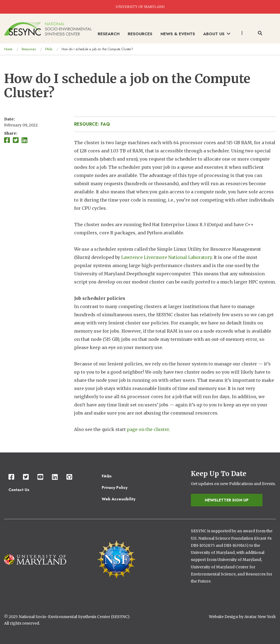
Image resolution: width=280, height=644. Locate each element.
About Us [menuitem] (217, 34)
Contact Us (19, 490)
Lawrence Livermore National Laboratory (166, 257)
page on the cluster (148, 429)
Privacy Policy (115, 488)
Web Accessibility (119, 499)
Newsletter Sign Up (227, 500)
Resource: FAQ (92, 124)
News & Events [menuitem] (178, 34)
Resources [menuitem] (140, 34)
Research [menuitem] (109, 34)
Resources (29, 49)
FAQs (49, 49)
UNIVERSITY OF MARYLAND (140, 7)
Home (8, 49)
